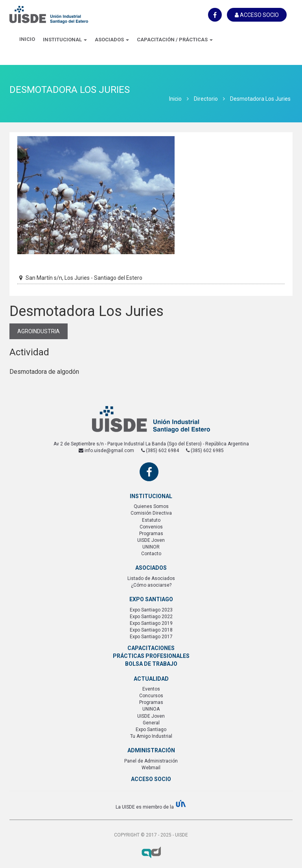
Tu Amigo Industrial (151, 736)
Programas (151, 534)
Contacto (151, 554)
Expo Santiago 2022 (151, 617)
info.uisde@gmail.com (106, 451)
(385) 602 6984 (160, 451)
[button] (65, 40)
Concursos (151, 696)
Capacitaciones (151, 648)
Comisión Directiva (151, 513)
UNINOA (151, 709)
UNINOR (151, 547)
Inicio (27, 39)
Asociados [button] (112, 40)
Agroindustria (39, 331)
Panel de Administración (151, 761)
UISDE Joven (151, 540)
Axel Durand (151, 852)
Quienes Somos (151, 506)
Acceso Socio (257, 15)
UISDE (49, 20)
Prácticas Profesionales (151, 656)
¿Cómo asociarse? (151, 585)
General (151, 723)
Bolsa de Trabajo (151, 664)
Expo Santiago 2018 (151, 630)
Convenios (151, 527)
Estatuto (151, 520)
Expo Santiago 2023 (151, 610)
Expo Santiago (151, 729)
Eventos (151, 689)
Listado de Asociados (151, 578)
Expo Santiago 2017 (151, 637)
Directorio (206, 99)
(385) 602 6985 (205, 451)
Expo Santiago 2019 (151, 623)
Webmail (151, 768)
